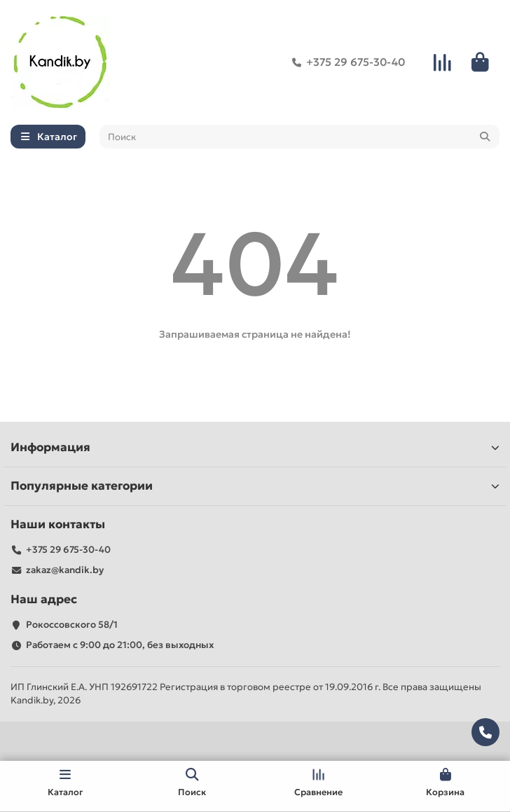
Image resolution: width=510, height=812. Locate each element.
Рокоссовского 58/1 (72, 625)
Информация (255, 447)
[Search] (300, 137)
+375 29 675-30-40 (346, 62)
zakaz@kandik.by (65, 570)
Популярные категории (255, 486)
